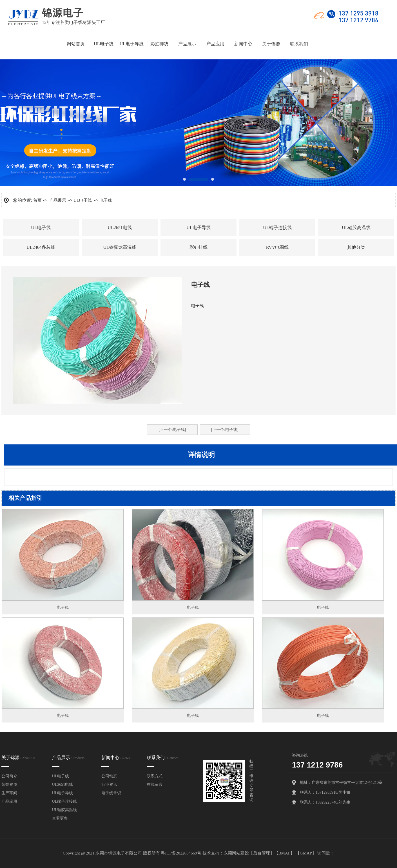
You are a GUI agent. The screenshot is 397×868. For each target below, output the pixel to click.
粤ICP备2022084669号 (181, 853)
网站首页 (76, 43)
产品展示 (187, 43)
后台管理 (262, 853)
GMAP (306, 853)
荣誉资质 (9, 785)
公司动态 (109, 776)
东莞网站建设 (236, 853)
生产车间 (9, 793)
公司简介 (9, 776)
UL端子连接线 (277, 228)
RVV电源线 (277, 247)
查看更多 (60, 818)
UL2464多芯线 (41, 247)
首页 (37, 200)
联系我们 (299, 43)
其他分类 (356, 247)
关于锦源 (271, 43)
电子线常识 (111, 793)
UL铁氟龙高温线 (120, 247)
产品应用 (215, 43)
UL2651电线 (120, 228)
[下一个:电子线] (225, 430)
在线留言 (155, 785)
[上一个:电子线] (172, 430)
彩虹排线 (159, 43)
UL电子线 (103, 43)
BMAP (285, 853)
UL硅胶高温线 (356, 228)
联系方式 (155, 776)
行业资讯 (109, 785)
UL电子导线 (131, 43)
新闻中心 (243, 43)
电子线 (106, 200)
